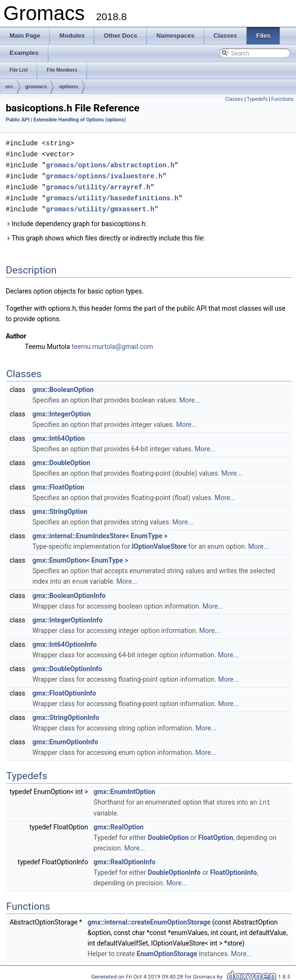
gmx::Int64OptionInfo (65, 641)
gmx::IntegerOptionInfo (68, 616)
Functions (282, 99)
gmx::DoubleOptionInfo (67, 665)
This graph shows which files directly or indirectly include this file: (105, 235)
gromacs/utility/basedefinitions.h (112, 195)
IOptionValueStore (159, 543)
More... (190, 397)
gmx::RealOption (119, 823)
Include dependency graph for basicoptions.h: (76, 220)
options (68, 87)
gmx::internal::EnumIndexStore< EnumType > (100, 533)
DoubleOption (168, 833)
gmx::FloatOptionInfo (64, 689)
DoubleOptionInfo (174, 868)
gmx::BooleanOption (63, 386)
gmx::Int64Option (59, 435)
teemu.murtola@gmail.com (112, 343)
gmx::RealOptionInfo (125, 858)
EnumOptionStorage (167, 949)
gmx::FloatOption (58, 484)
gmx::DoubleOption (61, 459)
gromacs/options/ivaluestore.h (104, 174)
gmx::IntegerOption (62, 411)
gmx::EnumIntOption (125, 788)
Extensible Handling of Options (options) (80, 120)
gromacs (36, 87)
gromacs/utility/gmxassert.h (100, 206)
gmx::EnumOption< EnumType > (80, 557)
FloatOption (215, 833)
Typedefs (257, 99)
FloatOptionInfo (233, 868)
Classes (234, 99)
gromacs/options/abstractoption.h (110, 164)
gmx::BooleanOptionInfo (69, 592)
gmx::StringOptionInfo (66, 714)
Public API (18, 120)
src (9, 87)
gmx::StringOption (60, 508)
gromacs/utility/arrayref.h (98, 185)
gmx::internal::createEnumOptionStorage (149, 918)
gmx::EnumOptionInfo (65, 738)
